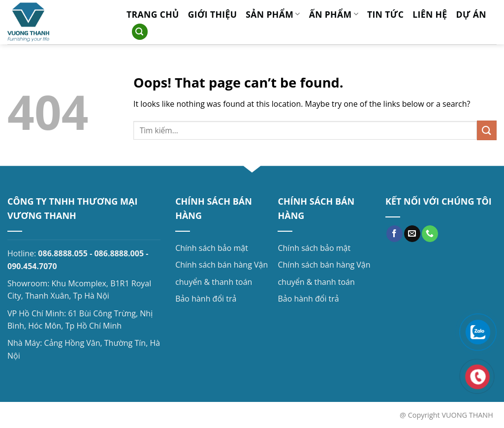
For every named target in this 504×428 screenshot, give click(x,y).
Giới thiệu (213, 14)
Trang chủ (153, 14)
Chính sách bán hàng (214, 265)
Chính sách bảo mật (212, 248)
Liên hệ (430, 14)
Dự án (471, 14)
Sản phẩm (273, 14)
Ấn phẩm (334, 14)
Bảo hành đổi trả (206, 299)
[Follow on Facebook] (394, 234)
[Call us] (430, 234)
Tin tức (385, 14)
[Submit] (487, 130)
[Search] (140, 32)
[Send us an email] (412, 234)
